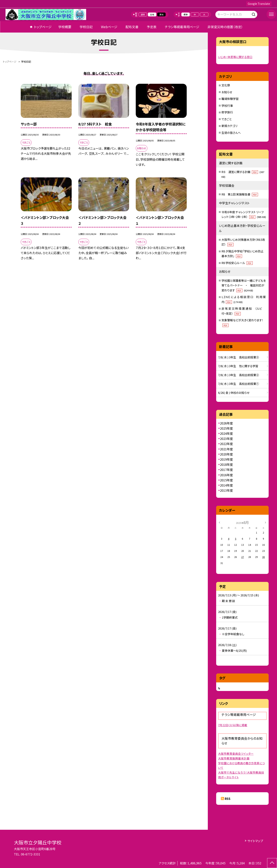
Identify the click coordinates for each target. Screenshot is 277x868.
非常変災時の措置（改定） (225, 27)
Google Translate (259, 4)
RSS (228, 799)
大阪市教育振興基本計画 (234, 758)
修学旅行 (227, 112)
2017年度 (226, 470)
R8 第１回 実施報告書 (240, 194)
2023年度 (226, 439)
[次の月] (265, 522)
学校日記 (86, 27)
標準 (186, 14)
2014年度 (226, 485)
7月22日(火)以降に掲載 (233, 725)
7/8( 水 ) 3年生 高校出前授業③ (239, 357)
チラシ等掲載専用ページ (182, 27)
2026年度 (226, 423)
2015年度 (226, 480)
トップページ (43, 27)
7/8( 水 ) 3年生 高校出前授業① (239, 384)
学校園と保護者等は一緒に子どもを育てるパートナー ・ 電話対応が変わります (244, 285)
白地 (152, 14)
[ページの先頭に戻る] (272, 863)
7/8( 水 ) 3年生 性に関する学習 (238, 366)
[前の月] (219, 522)
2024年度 (226, 433)
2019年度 (226, 459)
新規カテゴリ (229, 126)
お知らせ (227, 92)
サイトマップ (255, 841)
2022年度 (226, 444)
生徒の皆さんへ (231, 133)
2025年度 (226, 428)
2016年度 (226, 475)
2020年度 (226, 454)
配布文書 (132, 27)
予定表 (152, 27)
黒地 (161, 14)
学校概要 (65, 27)
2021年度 (226, 449)
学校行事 (227, 106)
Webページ (109, 27)
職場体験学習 (230, 99)
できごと (227, 119)
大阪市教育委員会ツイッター (236, 754)
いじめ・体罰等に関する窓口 (235, 57)
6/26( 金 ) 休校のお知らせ (234, 393)
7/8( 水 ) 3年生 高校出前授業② (239, 375)
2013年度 (226, 490)
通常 (143, 14)
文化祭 (226, 85)
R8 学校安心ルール (237, 263)
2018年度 (226, 464)
